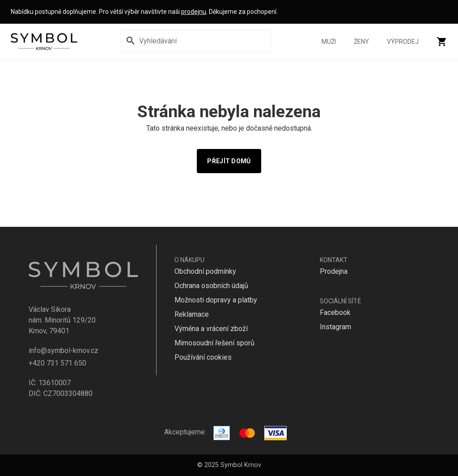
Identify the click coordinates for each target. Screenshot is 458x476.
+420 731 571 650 (57, 363)
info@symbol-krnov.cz (64, 351)
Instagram (335, 327)
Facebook (335, 312)
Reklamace (192, 314)
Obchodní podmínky (205, 271)
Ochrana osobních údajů (211, 286)
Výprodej (403, 42)
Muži (329, 42)
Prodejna (334, 271)
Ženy (361, 42)
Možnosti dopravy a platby (216, 300)
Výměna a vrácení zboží (211, 329)
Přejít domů (229, 161)
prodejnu (194, 12)
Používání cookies (203, 357)
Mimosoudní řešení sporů (214, 343)
